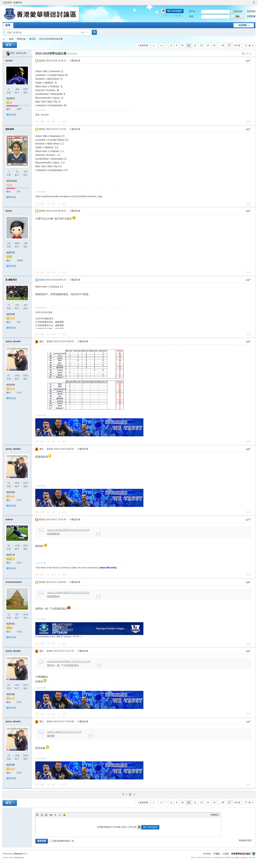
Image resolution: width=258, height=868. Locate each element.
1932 (17, 376)
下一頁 (248, 45)
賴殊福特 (10, 129)
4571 (26, 546)
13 (201, 45)
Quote (55, 815)
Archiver (207, 854)
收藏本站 (18, 3)
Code (60, 815)
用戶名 (192, 11)
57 (9, 376)
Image (46, 815)
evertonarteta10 (13, 582)
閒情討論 (21, 39)
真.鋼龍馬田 (11, 280)
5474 (26, 376)
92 (9, 546)
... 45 (222, 45)
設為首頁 (8, 3)
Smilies (64, 815)
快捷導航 (243, 25)
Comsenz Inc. (19, 857)
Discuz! (18, 854)
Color (42, 815)
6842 (17, 243)
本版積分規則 (245, 840)
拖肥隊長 (11, 98)
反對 (64, 122)
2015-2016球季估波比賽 (51, 39)
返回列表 (144, 45)
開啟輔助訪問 (250, 3)
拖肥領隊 (11, 314)
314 (26, 172)
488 (17, 89)
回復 (42, 122)
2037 (26, 89)
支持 (54, 122)
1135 (17, 546)
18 (9, 615)
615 (26, 305)
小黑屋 (226, 854)
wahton (9, 520)
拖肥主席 (11, 555)
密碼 (191, 16)
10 (182, 45)
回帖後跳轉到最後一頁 (62, 841)
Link (51, 815)
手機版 (217, 854)
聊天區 (32, 39)
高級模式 (215, 815)
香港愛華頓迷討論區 (4, 39)
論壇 (8, 25)
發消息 (13, 115)
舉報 (248, 122)
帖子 (83, 32)
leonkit (9, 61)
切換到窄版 (253, 3)
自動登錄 (236, 11)
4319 (26, 615)
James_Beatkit (23, 53)
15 (214, 45)
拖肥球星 (11, 253)
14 (208, 45)
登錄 (124, 827)
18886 (20, 260)
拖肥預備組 (12, 181)
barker (9, 211)
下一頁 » (129, 794)
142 (17, 305)
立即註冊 (251, 16)
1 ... (155, 45)
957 (17, 615)
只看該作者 (75, 61)
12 (195, 45)
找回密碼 (251, 11)
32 (17, 172)
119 (9, 243)
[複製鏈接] (72, 54)
